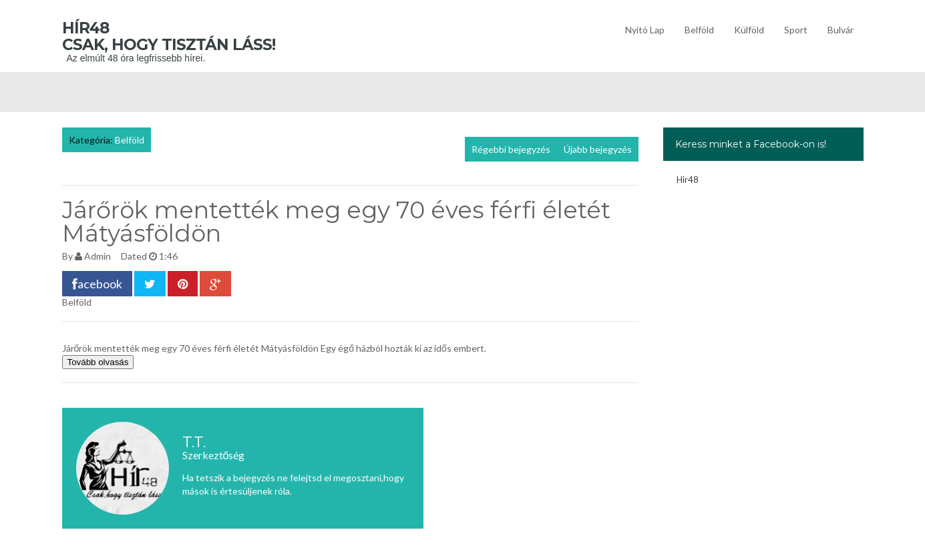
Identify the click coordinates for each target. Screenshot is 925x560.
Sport (796, 30)
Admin (98, 256)
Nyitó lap (645, 30)
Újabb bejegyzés (598, 149)
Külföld (749, 30)
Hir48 (688, 180)
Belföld (699, 30)
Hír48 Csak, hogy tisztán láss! (189, 36)
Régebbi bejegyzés (511, 149)
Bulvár (841, 30)
